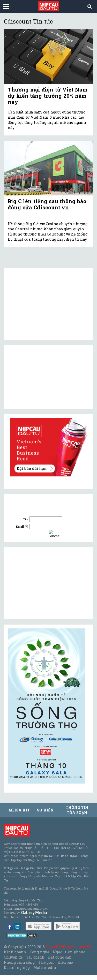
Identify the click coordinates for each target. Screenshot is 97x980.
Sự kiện (45, 810)
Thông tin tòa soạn (77, 810)
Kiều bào (65, 962)
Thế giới (46, 962)
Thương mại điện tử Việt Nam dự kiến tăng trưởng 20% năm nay (48, 96)
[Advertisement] (47, 583)
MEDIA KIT (19, 810)
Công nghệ (39, 952)
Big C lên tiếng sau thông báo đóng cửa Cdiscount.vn (47, 204)
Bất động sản (60, 957)
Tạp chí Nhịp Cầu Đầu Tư (69, 947)
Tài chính (35, 957)
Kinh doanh (15, 952)
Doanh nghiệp (17, 967)
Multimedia (45, 967)
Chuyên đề (13, 957)
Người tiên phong (69, 952)
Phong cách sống (19, 962)
